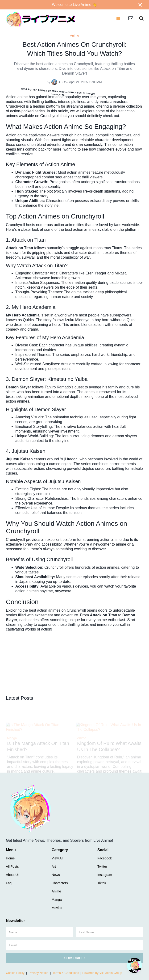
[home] (41, 19)
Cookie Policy (15, 973)
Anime (74, 36)
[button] (118, 19)
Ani (61, 82)
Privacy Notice (39, 973)
